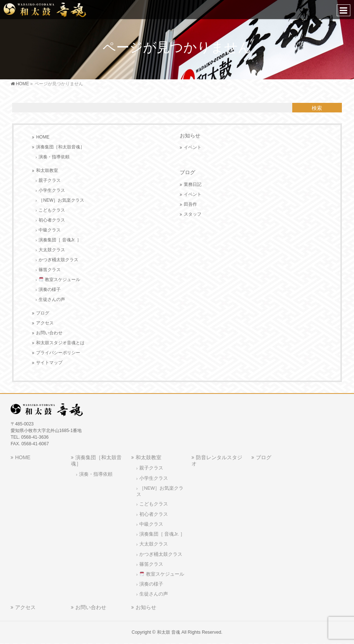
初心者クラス (52, 220)
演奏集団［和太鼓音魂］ (60, 147)
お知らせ (190, 136)
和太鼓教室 (47, 170)
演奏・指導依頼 (54, 157)
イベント (193, 147)
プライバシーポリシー (58, 353)
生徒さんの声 (52, 299)
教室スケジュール (60, 280)
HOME (43, 137)
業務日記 (193, 184)
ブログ (43, 313)
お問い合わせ (49, 333)
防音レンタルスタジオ (217, 460)
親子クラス (50, 180)
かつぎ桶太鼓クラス (58, 260)
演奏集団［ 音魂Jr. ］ (60, 240)
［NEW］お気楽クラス (61, 200)
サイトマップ (49, 363)
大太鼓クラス (52, 250)
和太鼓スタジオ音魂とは (60, 343)
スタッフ (193, 214)
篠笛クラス (50, 270)
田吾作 (190, 204)
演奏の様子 (50, 289)
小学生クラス (52, 190)
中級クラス (50, 230)
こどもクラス (52, 210)
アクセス (45, 323)
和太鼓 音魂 (169, 632)
